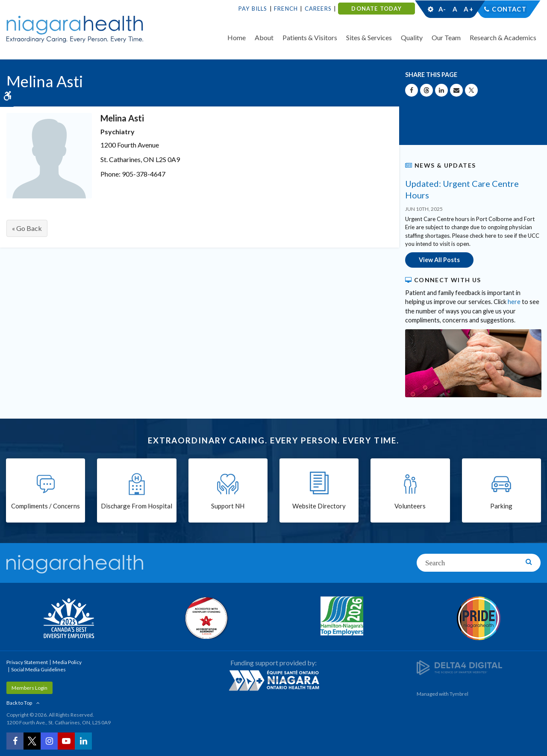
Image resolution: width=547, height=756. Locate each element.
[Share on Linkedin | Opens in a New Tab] (441, 90)
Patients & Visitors (310, 37)
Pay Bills (253, 9)
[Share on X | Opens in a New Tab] (471, 90)
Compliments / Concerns (46, 506)
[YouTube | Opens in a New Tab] (66, 741)
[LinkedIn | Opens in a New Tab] (83, 741)
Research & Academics (503, 37)
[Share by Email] (456, 90)
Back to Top (19, 702)
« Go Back (27, 228)
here (514, 302)
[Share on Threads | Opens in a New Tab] (426, 90)
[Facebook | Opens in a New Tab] (15, 741)
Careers (318, 9)
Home (237, 37)
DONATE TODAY (376, 9)
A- (442, 9)
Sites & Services (369, 37)
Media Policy (67, 662)
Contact (509, 9)
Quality (412, 37)
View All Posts (439, 260)
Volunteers (410, 506)
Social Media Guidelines (38, 669)
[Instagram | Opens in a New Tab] (49, 741)
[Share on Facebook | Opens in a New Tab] (412, 90)
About (264, 37)
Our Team (446, 37)
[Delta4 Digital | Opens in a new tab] (459, 666)
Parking (501, 506)
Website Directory (319, 506)
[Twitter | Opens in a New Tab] (32, 741)
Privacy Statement (27, 662)
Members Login (29, 687)
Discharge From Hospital (137, 506)
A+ (468, 9)
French (286, 9)
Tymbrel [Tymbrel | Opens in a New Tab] (459, 693)
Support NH (228, 506)
